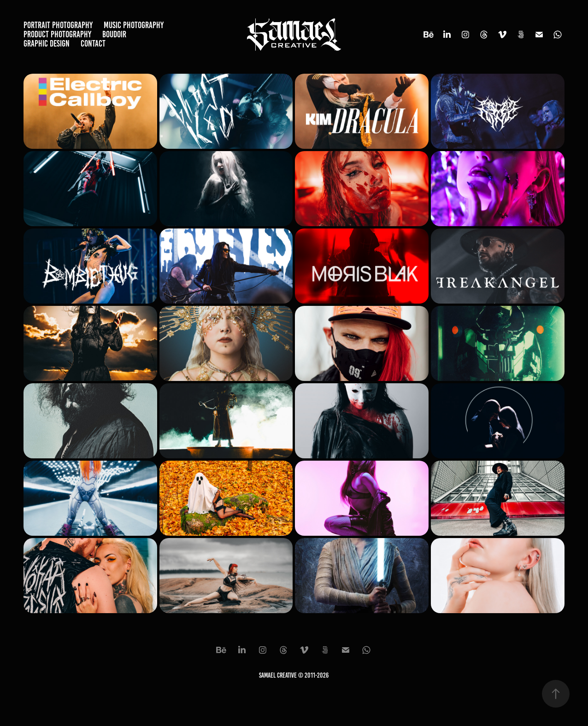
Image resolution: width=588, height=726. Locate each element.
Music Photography (134, 25)
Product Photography (57, 34)
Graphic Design (47, 44)
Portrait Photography (58, 25)
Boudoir (114, 34)
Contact (93, 44)
